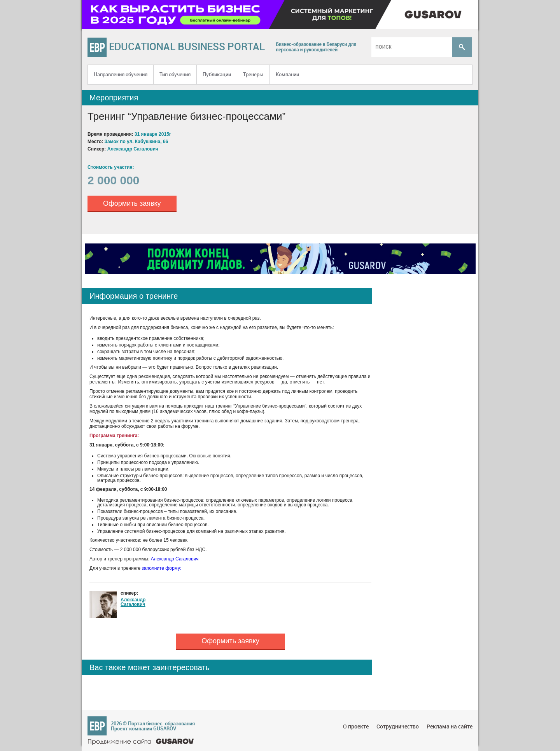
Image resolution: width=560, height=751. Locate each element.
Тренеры (253, 74)
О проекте (356, 726)
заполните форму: (162, 568)
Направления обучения (121, 74)
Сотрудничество (398, 726)
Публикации (217, 74)
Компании (287, 74)
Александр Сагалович (175, 559)
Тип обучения (175, 74)
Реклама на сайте (450, 726)
